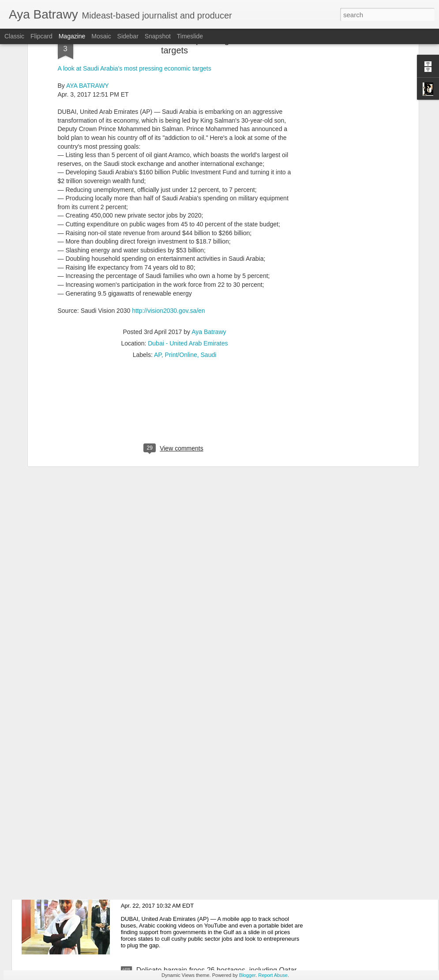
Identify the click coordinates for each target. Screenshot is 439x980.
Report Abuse (273, 975)
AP (158, 278)
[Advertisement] (175, 335)
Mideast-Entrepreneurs (172, 870)
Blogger (247, 975)
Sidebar (128, 36)
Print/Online (181, 278)
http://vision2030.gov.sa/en (169, 234)
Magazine (72, 36)
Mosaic (101, 36)
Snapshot (158, 36)
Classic (14, 36)
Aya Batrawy (209, 255)
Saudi (209, 278)
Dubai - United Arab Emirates (188, 267)
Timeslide (190, 36)
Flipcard (41, 36)
